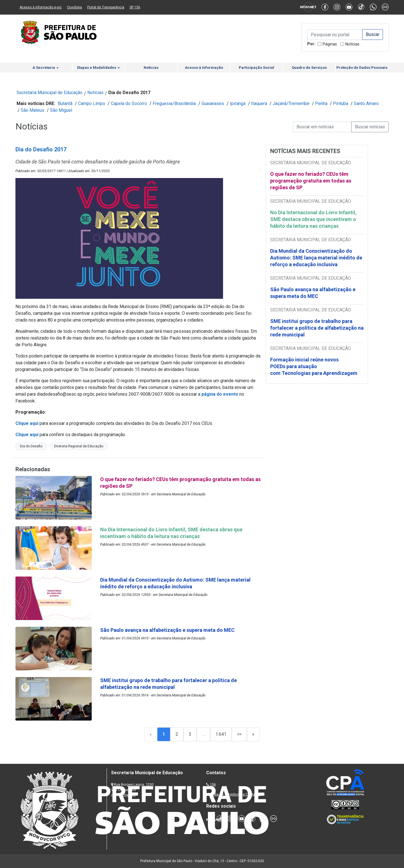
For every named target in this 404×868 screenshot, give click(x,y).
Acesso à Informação (204, 68)
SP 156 (135, 7)
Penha (321, 103)
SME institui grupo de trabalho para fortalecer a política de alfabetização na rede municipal (317, 328)
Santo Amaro (366, 103)
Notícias (352, 44)
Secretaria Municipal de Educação (50, 93)
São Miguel (61, 110)
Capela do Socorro (129, 103)
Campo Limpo (92, 103)
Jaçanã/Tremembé (291, 103)
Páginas (330, 44)
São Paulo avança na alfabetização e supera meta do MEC (313, 293)
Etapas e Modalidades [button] (98, 68)
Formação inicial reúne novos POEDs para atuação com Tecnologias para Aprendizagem (314, 366)
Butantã (65, 103)
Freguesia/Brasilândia (174, 103)
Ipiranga (238, 103)
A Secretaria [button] (46, 68)
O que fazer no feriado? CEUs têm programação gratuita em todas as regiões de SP (311, 181)
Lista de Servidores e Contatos (236, 794)
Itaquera (259, 103)
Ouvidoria (74, 7)
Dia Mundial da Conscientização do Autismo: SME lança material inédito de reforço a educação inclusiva (316, 258)
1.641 (221, 734)
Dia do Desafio (31, 446)
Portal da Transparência (106, 7)
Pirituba (341, 103)
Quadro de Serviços (309, 68)
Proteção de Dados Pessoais (362, 68)
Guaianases (213, 103)
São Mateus (33, 110)
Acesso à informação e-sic (41, 7)
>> (239, 734)
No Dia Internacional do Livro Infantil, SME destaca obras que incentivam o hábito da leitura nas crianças (313, 219)
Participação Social (256, 68)
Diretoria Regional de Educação (79, 446)
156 (213, 784)
